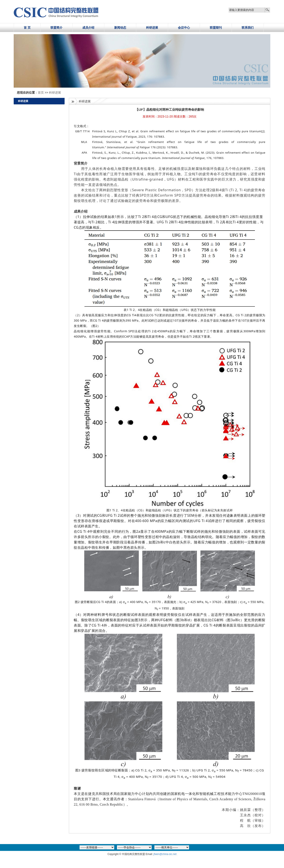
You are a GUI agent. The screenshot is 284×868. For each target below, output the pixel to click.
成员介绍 (88, 28)
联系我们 (248, 28)
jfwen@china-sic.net (165, 854)
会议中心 (184, 28)
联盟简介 (56, 28)
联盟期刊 (216, 28)
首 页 (27, 28)
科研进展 (152, 28)
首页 (41, 93)
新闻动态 (120, 28)
